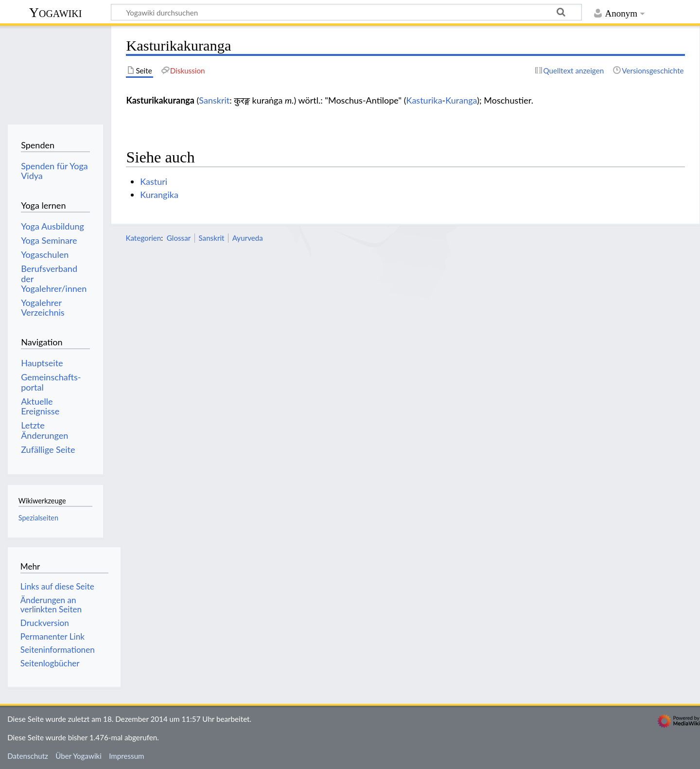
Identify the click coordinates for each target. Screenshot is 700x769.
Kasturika (424, 100)
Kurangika (159, 195)
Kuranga (461, 100)
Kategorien (143, 238)
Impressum (127, 756)
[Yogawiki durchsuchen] (346, 12)
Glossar (179, 238)
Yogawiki (56, 12)
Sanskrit (214, 100)
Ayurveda (248, 238)
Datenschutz (28, 756)
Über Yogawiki (79, 756)
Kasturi (154, 181)
